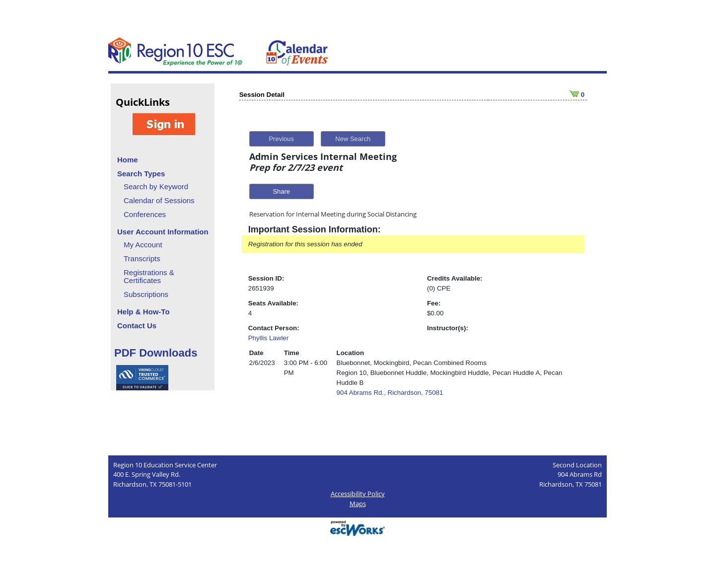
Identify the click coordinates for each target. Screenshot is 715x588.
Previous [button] (281, 139)
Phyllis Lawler (268, 338)
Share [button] (281, 191)
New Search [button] (353, 139)
